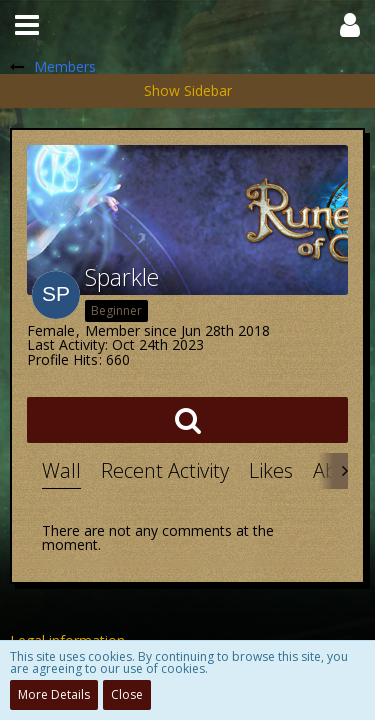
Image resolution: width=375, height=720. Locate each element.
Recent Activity (165, 470)
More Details (54, 694)
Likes (271, 470)
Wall (61, 470)
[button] (27, 25)
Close (127, 694)
